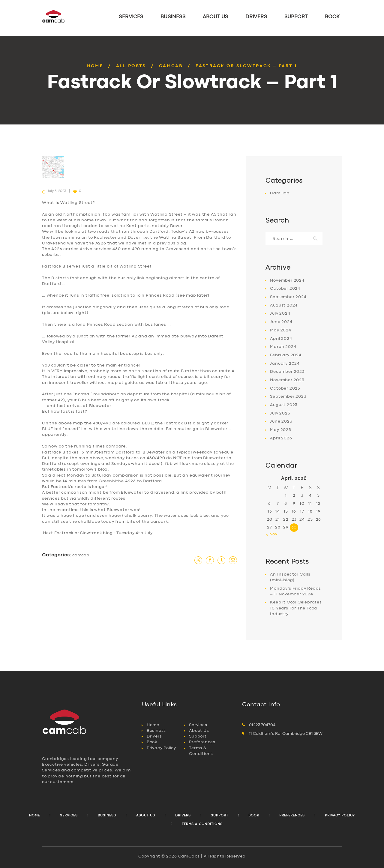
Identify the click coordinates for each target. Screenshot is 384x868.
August (284, 305)
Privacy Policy (161, 748)
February (286, 355)
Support (198, 736)
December (287, 372)
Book (152, 742)
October (285, 289)
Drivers (154, 736)
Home (95, 66)
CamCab (171, 66)
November (287, 280)
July (280, 313)
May (280, 330)
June (281, 322)
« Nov (271, 534)
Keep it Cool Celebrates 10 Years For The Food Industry (296, 608)
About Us (199, 731)
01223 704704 (262, 725)
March (283, 347)
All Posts (131, 66)
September (288, 297)
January (285, 364)
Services (198, 725)
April (281, 339)
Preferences (202, 742)
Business (156, 731)
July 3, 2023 (57, 191)
